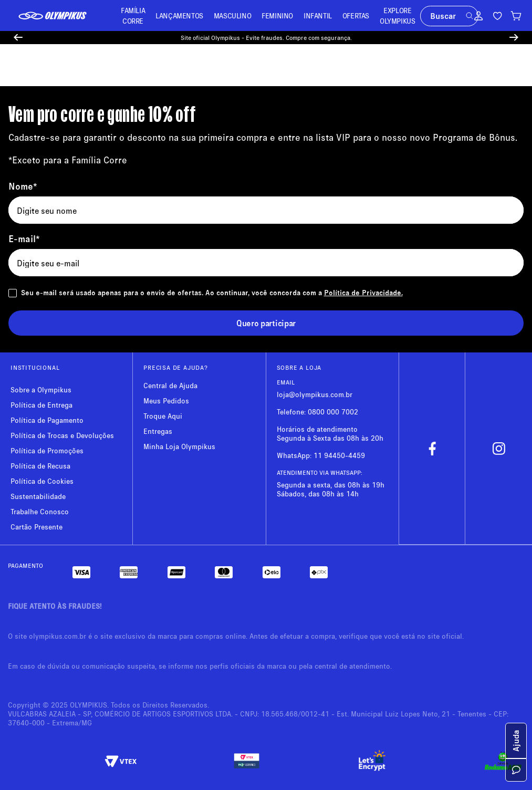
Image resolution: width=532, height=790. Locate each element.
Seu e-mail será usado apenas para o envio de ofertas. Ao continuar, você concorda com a (212, 292)
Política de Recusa (40, 466)
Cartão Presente (36, 527)
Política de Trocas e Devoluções (62, 435)
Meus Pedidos (166, 401)
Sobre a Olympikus (41, 389)
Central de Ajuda (170, 385)
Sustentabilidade (38, 496)
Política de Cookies (42, 481)
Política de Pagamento (47, 420)
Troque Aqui (163, 416)
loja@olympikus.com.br (315, 394)
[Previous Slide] (18, 38)
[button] (470, 16)
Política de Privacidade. (363, 292)
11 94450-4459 (339, 455)
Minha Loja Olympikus (179, 446)
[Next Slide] (514, 38)
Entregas (158, 431)
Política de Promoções (47, 450)
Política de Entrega (41, 405)
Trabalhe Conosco (40, 511)
